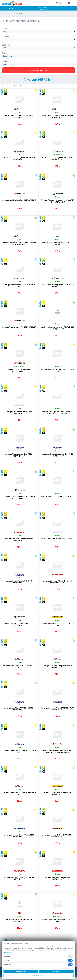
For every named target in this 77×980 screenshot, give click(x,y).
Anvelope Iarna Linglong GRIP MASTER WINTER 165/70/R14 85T (57, 286)
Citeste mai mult (8, 952)
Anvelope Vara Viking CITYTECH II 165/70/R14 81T (19, 754)
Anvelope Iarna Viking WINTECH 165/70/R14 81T (19, 669)
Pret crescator (7, 86)
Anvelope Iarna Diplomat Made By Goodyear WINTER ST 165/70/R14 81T (57, 414)
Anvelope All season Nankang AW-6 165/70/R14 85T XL (19, 371)
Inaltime (5, 37)
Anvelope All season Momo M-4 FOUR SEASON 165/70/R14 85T (58, 329)
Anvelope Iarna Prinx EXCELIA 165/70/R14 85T (57, 498)
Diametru (6, 45)
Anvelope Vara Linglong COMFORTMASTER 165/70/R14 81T (57, 116)
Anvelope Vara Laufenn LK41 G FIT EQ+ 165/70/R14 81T (19, 414)
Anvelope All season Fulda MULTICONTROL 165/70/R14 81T (19, 881)
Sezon (5, 53)
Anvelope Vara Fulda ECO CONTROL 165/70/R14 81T (58, 881)
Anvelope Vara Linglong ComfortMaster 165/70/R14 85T (19, 116)
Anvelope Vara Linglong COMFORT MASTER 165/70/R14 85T (57, 159)
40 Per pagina (20, 86)
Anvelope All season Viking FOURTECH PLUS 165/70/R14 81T (58, 711)
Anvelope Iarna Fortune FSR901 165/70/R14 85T (19, 286)
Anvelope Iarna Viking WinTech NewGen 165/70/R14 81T (19, 584)
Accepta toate (56, 971)
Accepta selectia (21, 971)
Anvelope (4, 14)
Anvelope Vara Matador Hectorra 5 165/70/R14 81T (57, 923)
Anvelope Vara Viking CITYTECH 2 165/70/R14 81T (19, 796)
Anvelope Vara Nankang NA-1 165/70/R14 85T (19, 328)
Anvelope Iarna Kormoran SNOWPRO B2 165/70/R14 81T (19, 626)
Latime (5, 29)
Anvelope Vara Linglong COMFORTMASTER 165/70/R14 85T (19, 159)
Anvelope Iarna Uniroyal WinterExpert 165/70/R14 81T (19, 923)
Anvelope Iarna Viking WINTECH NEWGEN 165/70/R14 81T (19, 711)
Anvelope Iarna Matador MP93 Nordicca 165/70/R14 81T (19, 541)
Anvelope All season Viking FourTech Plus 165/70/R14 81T (58, 669)
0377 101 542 (10, 9)
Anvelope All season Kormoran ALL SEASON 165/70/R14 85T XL (19, 499)
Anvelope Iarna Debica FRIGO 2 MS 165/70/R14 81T (57, 626)
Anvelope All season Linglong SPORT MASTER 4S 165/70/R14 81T (57, 201)
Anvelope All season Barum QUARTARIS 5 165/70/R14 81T (19, 838)
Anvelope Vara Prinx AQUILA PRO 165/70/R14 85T (57, 371)
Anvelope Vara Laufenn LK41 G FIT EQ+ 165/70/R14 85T (19, 456)
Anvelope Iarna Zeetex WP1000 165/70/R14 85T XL (58, 244)
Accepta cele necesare (38, 975)
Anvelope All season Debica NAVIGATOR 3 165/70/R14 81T (57, 796)
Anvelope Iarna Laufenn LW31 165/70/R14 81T (57, 540)
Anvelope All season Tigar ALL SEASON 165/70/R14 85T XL (57, 584)
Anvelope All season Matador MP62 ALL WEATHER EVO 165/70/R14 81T (58, 754)
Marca (5, 61)
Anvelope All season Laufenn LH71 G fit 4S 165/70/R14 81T (57, 456)
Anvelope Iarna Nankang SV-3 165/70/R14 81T (19, 200)
